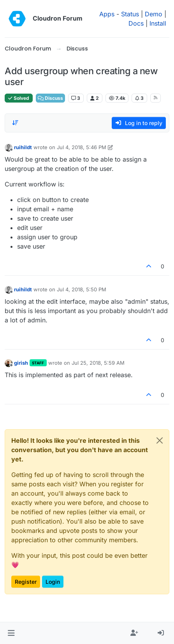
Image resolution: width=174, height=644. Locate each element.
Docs (136, 23)
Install (158, 23)
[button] (11, 633)
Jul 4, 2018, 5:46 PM (82, 147)
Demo (154, 14)
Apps (107, 14)
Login (53, 582)
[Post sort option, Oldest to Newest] (15, 123)
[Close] (160, 440)
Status (130, 14)
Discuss (50, 98)
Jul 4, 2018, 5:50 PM (82, 289)
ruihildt (23, 147)
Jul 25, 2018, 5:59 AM (98, 363)
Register (26, 582)
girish (21, 363)
